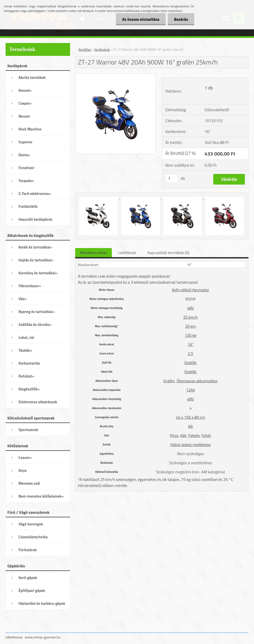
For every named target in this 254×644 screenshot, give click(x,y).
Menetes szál (29, 483)
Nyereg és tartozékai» (37, 312)
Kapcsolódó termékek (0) (168, 253)
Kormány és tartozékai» (38, 273)
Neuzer (24, 116)
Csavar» (25, 458)
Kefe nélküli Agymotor (190, 290)
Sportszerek (28, 430)
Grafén (169, 381)
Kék (183, 435)
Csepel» (25, 103)
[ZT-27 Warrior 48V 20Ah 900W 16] (115, 76)
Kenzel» (25, 90)
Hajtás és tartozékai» (36, 260)
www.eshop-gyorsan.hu (43, 637)
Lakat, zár (26, 337)
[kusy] (172, 178)
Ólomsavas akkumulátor (197, 381)
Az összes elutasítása (141, 19)
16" (190, 344)
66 (190, 426)
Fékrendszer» (30, 286)
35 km (190, 326)
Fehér (206, 435)
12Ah (190, 390)
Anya (23, 470)
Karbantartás (29, 363)
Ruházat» (26, 376)
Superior (25, 142)
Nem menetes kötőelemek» (41, 496)
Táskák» (25, 350)
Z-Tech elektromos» (35, 194)
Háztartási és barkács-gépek (42, 603)
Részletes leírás (93, 253)
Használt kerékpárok (35, 219)
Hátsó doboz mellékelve (190, 445)
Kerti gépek (28, 578)
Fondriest (26, 168)
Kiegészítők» (29, 389)
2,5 (190, 353)
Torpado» (26, 181)
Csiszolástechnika (33, 537)
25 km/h (190, 317)
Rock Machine (30, 129)
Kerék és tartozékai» (35, 247)
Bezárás (181, 19)
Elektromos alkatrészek (38, 402)
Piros (174, 435)
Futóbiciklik (28, 206)
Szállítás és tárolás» (35, 325)
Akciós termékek (32, 77)
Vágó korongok (31, 524)
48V (190, 308)
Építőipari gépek (32, 591)
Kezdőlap (85, 50)
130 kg (190, 335)
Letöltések (127, 253)
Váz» (23, 299)
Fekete (194, 435)
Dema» (24, 155)
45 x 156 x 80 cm (190, 417)
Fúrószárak (28, 550)
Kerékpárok (102, 50)
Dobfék (190, 363)
